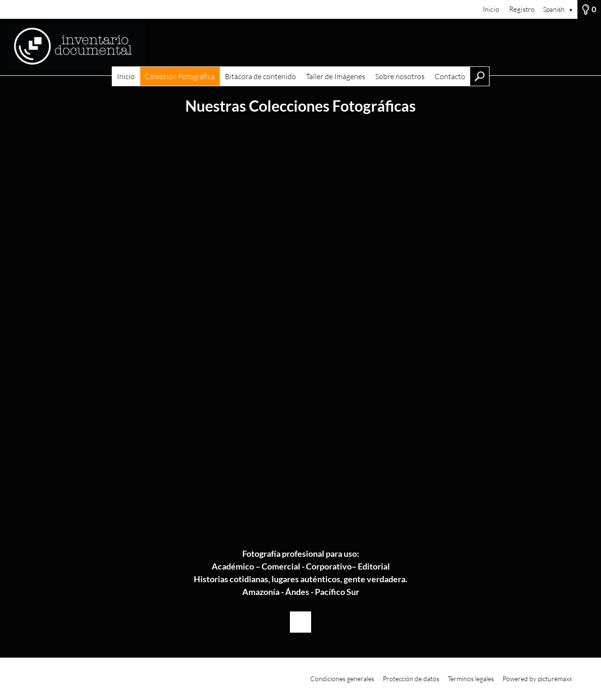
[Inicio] (300, 47)
